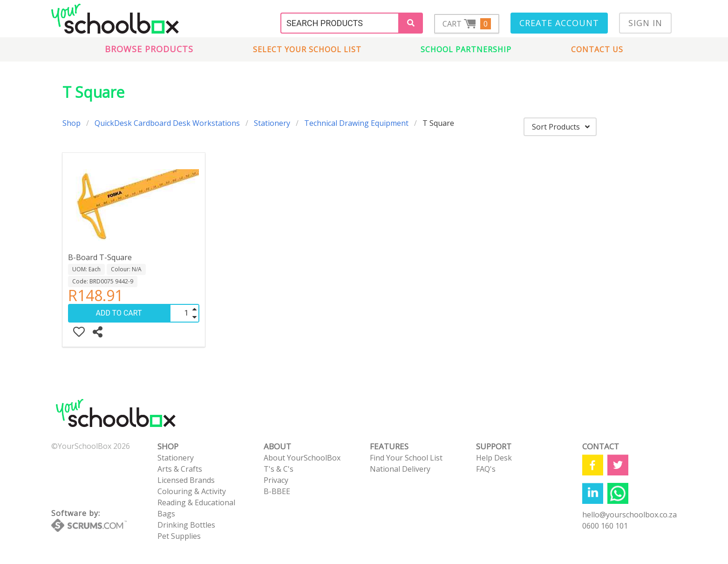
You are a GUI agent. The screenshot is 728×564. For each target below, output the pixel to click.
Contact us (597, 49)
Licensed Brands (186, 480)
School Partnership (466, 49)
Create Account (559, 23)
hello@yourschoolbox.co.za (629, 515)
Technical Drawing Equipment (356, 123)
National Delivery (400, 469)
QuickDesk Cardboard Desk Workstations (167, 123)
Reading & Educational (196, 502)
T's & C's (279, 469)
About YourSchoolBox (302, 458)
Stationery (272, 123)
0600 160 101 (605, 526)
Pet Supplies (179, 536)
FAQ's (486, 469)
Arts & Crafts (180, 469)
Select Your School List (307, 49)
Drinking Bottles (186, 525)
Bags (166, 514)
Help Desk (494, 458)
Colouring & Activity (192, 491)
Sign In (645, 23)
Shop (71, 123)
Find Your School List (406, 458)
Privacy (276, 480)
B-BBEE (277, 491)
